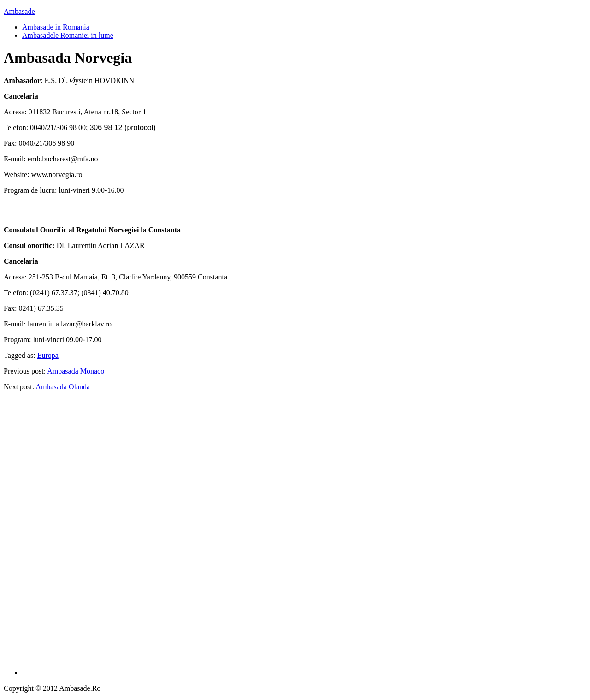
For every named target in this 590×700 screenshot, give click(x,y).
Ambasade (19, 11)
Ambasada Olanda (63, 387)
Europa (48, 355)
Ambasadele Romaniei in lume (68, 35)
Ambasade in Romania (56, 27)
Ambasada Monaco (76, 371)
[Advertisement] (304, 537)
